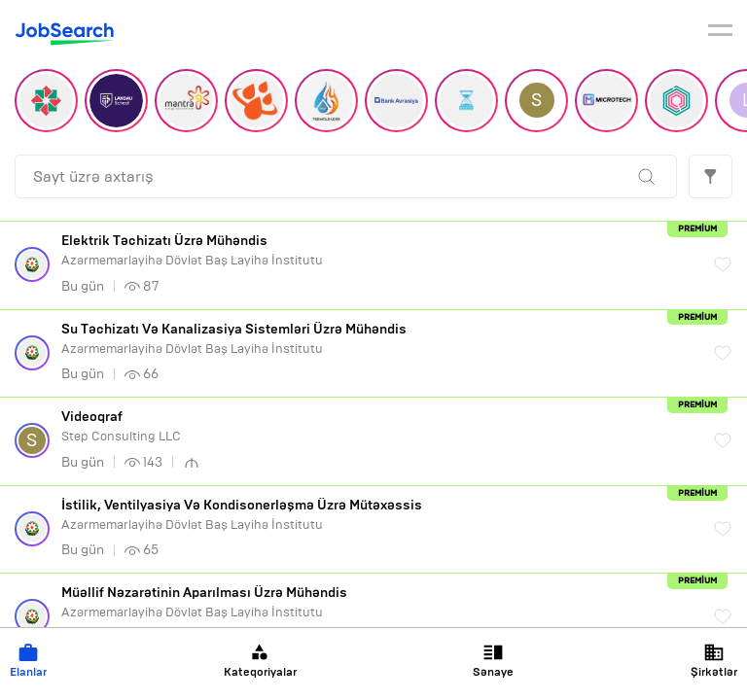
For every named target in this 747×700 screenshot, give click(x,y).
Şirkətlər (714, 661)
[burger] (720, 33)
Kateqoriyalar (260, 661)
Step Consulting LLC (378, 426)
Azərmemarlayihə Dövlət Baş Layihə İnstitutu (378, 250)
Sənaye (493, 661)
